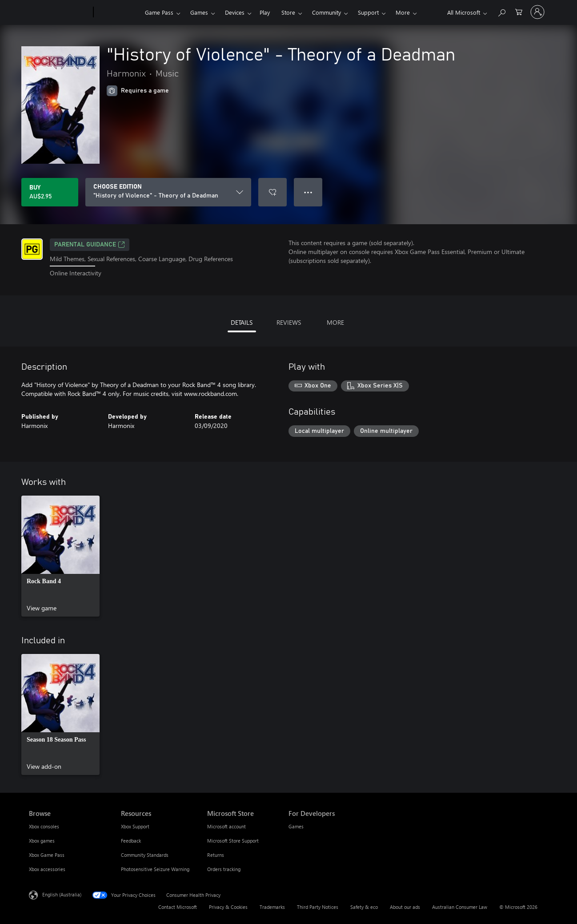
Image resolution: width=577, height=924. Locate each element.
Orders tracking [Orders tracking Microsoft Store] (224, 869)
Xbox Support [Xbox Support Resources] (135, 826)
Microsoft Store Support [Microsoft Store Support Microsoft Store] (233, 841)
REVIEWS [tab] (289, 322)
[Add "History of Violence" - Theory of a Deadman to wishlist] (272, 192)
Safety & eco (364, 907)
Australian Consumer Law (460, 907)
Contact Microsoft (178, 907)
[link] (60, 556)
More (403, 12)
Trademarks (272, 907)
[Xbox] (118, 12)
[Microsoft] (59, 12)
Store (288, 12)
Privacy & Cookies (228, 907)
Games (199, 12)
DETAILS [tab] (242, 322)
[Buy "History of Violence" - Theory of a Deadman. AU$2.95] (50, 192)
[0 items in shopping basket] (519, 11)
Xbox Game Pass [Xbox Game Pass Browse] (47, 855)
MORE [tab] (335, 322)
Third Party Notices (318, 907)
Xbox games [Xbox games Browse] (42, 841)
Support (368, 12)
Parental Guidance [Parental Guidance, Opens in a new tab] (90, 245)
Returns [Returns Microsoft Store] (216, 855)
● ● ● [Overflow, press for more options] (308, 192)
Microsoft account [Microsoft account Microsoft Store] (226, 826)
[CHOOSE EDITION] (168, 192)
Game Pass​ (159, 12)
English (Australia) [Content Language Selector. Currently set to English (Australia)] (62, 894)
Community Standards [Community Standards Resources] (145, 855)
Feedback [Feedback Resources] (131, 841)
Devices (235, 12)
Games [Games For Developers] (296, 826)
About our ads (405, 907)
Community (327, 12)
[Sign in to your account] (537, 12)
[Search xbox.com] (501, 11)
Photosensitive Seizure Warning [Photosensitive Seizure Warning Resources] (155, 869)
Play (265, 12)
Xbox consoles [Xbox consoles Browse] (44, 826)
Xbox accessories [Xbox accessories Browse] (47, 869)
